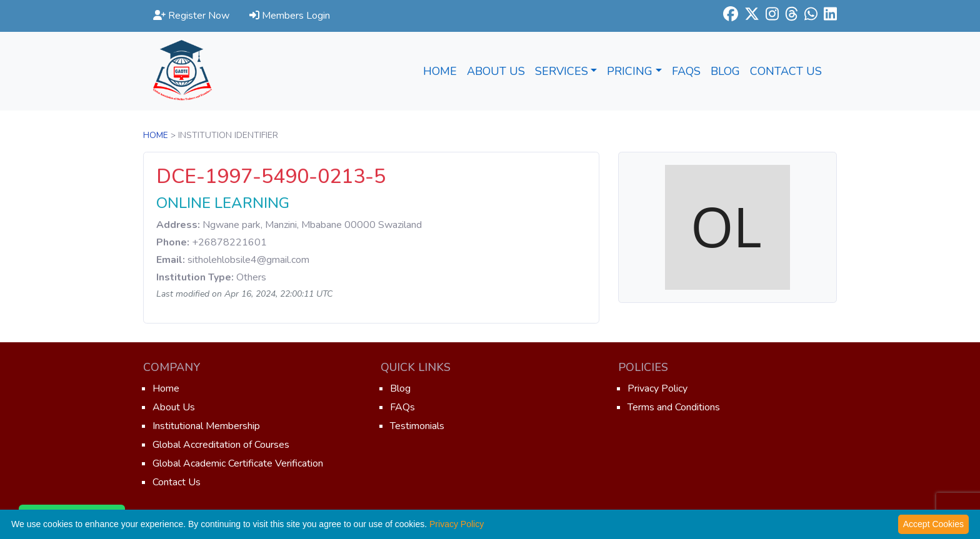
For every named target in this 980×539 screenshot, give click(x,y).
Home (440, 71)
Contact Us (786, 71)
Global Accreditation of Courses (221, 445)
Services (566, 71)
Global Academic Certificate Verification (238, 463)
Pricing (634, 71)
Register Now (191, 16)
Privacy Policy (657, 388)
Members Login (290, 16)
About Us (496, 71)
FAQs (686, 71)
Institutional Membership (206, 426)
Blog (725, 71)
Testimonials (417, 426)
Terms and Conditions (674, 407)
